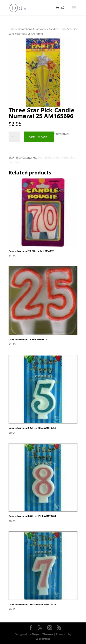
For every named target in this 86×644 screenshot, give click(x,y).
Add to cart (39, 136)
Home (12, 29)
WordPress (43, 639)
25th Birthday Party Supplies (56, 157)
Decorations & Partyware (32, 29)
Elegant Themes (42, 634)
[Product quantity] (14, 137)
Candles (53, 29)
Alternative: (61, 134)
